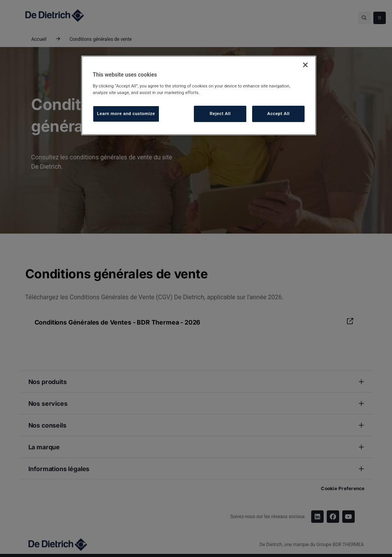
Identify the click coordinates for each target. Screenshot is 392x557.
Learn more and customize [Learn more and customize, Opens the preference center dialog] (126, 113)
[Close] (305, 65)
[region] (199, 95)
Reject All (220, 113)
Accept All (279, 113)
